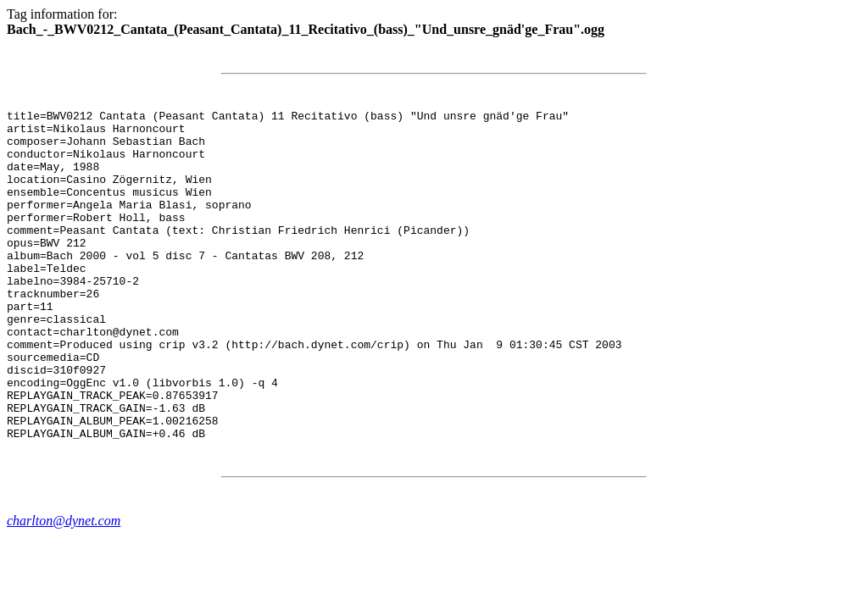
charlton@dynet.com (64, 587)
